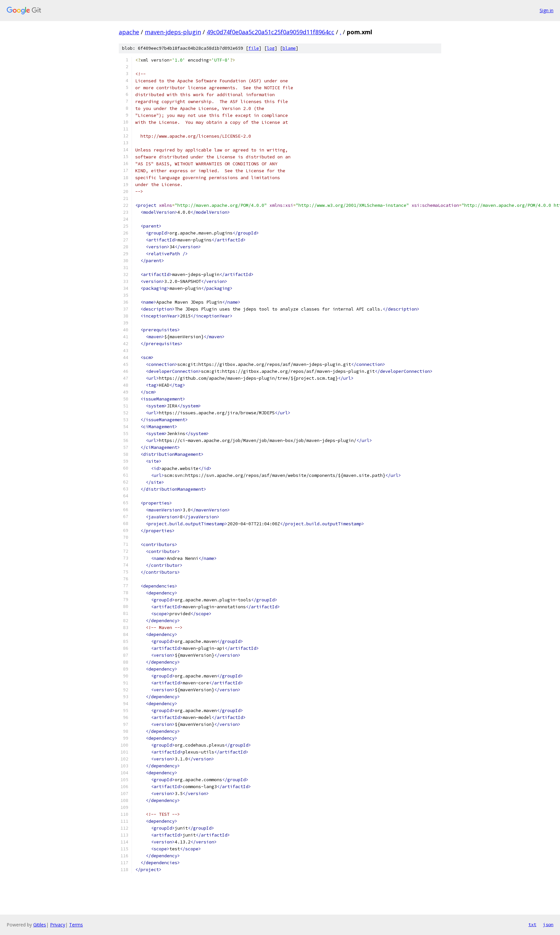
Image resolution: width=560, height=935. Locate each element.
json (548, 924)
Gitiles (40, 925)
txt (532, 924)
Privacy (58, 925)
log (271, 48)
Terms (76, 925)
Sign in (547, 10)
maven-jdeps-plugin (173, 32)
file (254, 48)
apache (129, 32)
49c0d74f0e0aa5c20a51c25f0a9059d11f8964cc (270, 32)
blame (289, 48)
